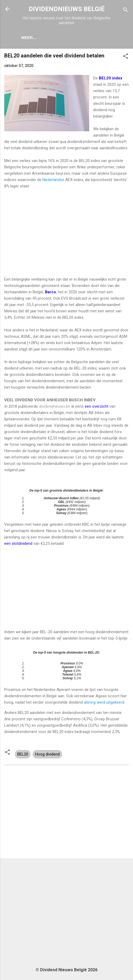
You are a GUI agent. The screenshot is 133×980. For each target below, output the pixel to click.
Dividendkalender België (77, 37)
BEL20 (23, 755)
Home (33, 37)
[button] (126, 58)
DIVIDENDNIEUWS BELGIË (67, 9)
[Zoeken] (126, 11)
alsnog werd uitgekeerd (104, 703)
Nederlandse (53, 181)
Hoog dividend (47, 755)
